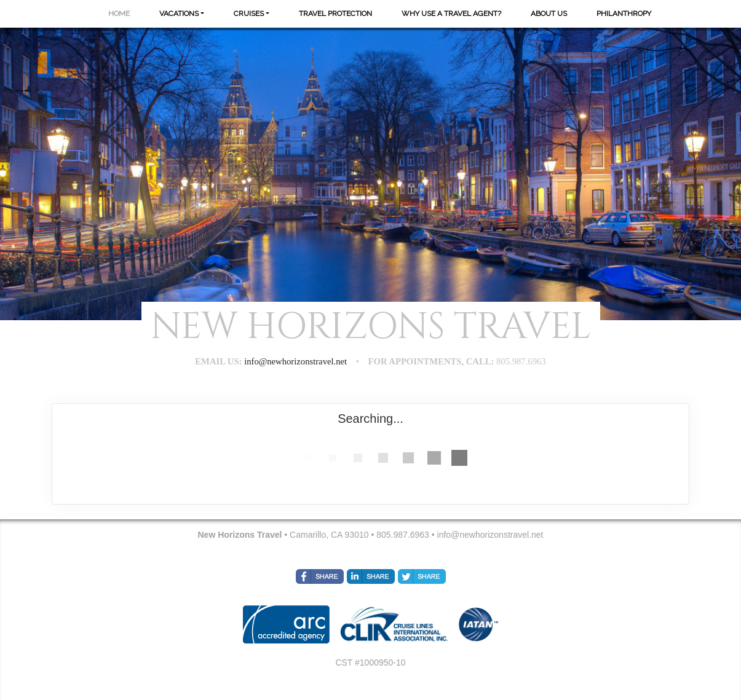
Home (119, 14)
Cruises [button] (249, 14)
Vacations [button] (179, 14)
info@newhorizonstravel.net (490, 535)
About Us (549, 14)
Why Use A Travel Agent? (451, 14)
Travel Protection (335, 14)
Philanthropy (624, 14)
